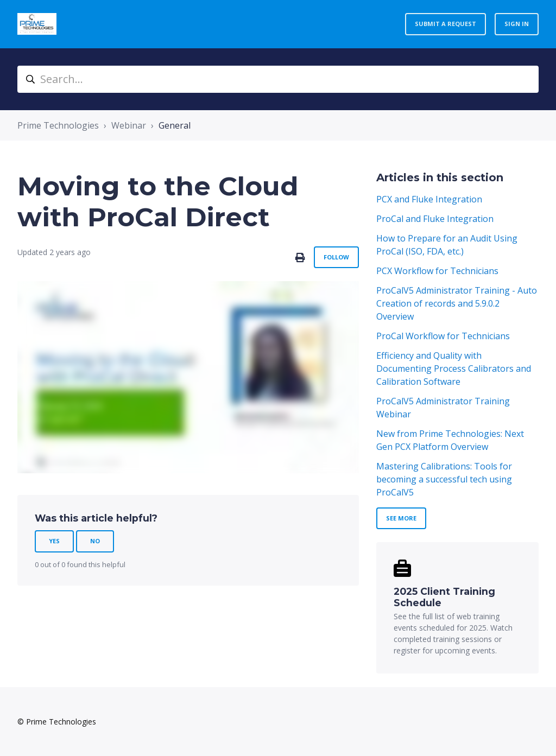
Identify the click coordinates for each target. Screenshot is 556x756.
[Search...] (278, 79)
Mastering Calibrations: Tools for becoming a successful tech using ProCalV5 (444, 479)
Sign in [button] (517, 24)
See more (401, 518)
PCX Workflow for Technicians (437, 271)
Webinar (129, 125)
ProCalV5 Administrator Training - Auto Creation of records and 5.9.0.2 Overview (457, 303)
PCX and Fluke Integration (429, 199)
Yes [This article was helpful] (54, 541)
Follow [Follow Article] (336, 257)
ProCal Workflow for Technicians (443, 336)
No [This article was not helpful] (95, 541)
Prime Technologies (58, 125)
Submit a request (446, 24)
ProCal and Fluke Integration (435, 219)
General (175, 125)
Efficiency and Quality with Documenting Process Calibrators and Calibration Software (454, 369)
